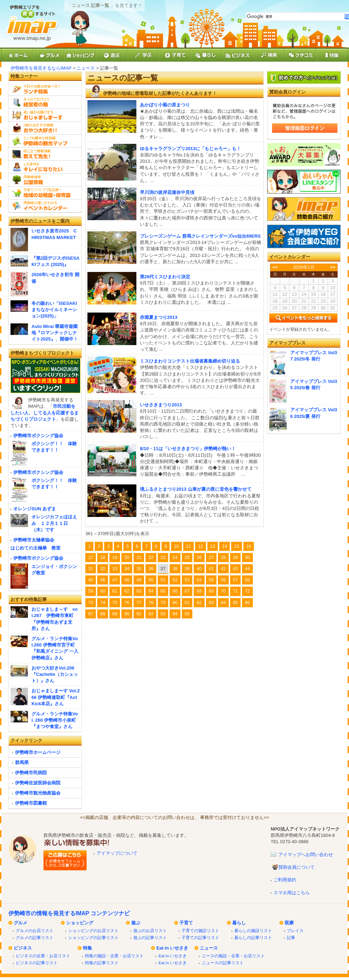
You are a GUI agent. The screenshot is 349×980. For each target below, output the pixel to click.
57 (235, 580)
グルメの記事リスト (35, 937)
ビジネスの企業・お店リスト (43, 956)
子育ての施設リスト (200, 930)
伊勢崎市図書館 (31, 803)
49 (139, 580)
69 (211, 591)
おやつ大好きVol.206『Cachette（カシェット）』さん (55, 674)
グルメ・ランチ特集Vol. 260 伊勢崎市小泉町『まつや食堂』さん (55, 720)
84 (223, 603)
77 (139, 603)
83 (211, 603)
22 (151, 557)
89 (115, 614)
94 (175, 614)
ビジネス (23, 948)
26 (199, 557)
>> (333, 267)
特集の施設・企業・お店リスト (114, 956)
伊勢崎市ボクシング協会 (38, 436)
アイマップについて (117, 853)
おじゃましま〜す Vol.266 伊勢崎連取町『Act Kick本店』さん (56, 697)
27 (211, 557)
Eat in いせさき (172, 948)
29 (235, 557)
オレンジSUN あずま (35, 509)
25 (187, 557)
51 (163, 580)
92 (151, 614)
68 (199, 591)
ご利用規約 (285, 880)
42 (223, 569)
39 (187, 569)
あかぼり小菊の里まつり (165, 105)
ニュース (86, 68)
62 (127, 591)
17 (91, 557)
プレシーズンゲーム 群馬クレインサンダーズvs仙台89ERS (200, 236)
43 (235, 569)
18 (102, 557)
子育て (186, 923)
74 (102, 603)
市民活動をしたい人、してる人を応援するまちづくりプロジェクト (45, 412)
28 (223, 557)
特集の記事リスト (102, 963)
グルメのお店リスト (35, 930)
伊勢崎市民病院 (31, 773)
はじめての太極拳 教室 (35, 548)
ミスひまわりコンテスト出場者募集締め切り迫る (190, 361)
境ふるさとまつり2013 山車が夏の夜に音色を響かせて (196, 489)
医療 (289, 923)
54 (199, 580)
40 (199, 569)
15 (236, 546)
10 (176, 546)
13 (213, 546)
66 (175, 591)
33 (115, 569)
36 (151, 569)
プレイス (295, 930)
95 (187, 614)
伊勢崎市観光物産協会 (38, 793)
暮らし (239, 923)
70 (223, 591)
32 (102, 569)
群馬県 (22, 762)
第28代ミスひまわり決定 (165, 277)
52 (175, 580)
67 (187, 591)
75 (115, 603)
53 (187, 580)
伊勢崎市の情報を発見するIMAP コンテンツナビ (69, 913)
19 (115, 557)
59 (91, 591)
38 (175, 569)
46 (102, 580)
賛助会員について (297, 867)
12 (200, 546)
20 (127, 557)
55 (211, 580)
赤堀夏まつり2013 (159, 317)
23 (163, 557)
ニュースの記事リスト (223, 963)
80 (175, 603)
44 (247, 569)
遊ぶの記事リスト (150, 937)
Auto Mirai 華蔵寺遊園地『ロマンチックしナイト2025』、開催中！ (55, 333)
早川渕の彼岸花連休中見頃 (167, 192)
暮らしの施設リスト (253, 930)
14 (225, 546)
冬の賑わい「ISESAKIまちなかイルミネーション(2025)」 (54, 310)
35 (139, 569)
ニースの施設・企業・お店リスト (233, 956)
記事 (291, 937)
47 (115, 580)
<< (275, 267)
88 (102, 614)
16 (249, 546)
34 (127, 569)
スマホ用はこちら (292, 893)
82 (199, 603)
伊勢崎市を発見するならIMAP (41, 68)
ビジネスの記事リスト (37, 963)
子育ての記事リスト (200, 937)
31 (91, 569)
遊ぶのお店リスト (150, 930)
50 (151, 580)
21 (139, 557)
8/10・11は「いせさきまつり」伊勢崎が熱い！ (188, 449)
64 (151, 591)
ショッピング (80, 923)
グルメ (20, 923)
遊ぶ (136, 923)
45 (91, 580)
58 (247, 580)
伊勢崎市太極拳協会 (34, 540)
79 (163, 603)
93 (163, 614)
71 (235, 591)
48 (127, 580)
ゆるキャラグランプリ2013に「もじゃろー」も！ (190, 149)
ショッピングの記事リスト (93, 937)
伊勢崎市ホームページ (38, 752)
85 (235, 603)
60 (102, 591)
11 (188, 546)
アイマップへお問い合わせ (306, 855)
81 (187, 603)
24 (175, 557)
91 (139, 614)
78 (151, 603)
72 (247, 591)
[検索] (296, 17)
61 (115, 591)
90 (127, 614)
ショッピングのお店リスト (93, 930)
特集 (87, 948)
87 (91, 614)
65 (163, 591)
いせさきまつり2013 (161, 405)
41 (211, 569)
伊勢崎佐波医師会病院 (38, 783)
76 (127, 603)
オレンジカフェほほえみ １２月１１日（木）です (54, 523)
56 (223, 580)
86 (247, 603)
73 (91, 603)
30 (247, 557)
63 (139, 591)
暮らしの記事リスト (253, 937)
